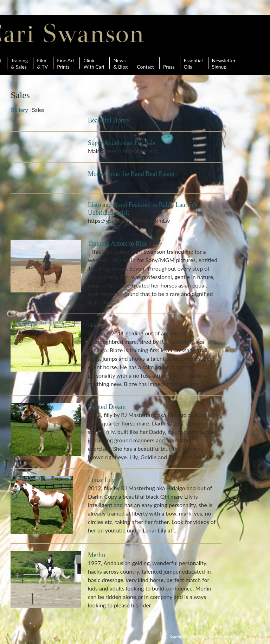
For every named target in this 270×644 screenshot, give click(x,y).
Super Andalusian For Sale (122, 143)
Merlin (97, 555)
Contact (145, 63)
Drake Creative (259, 636)
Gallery (19, 110)
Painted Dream (107, 407)
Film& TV (42, 63)
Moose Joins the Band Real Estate (131, 174)
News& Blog (120, 63)
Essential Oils (193, 63)
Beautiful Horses (109, 120)
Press (169, 63)
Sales (38, 110)
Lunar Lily (101, 480)
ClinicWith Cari (94, 63)
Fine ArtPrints (66, 63)
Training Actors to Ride (118, 244)
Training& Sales (19, 63)
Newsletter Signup (224, 63)
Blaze (95, 325)
